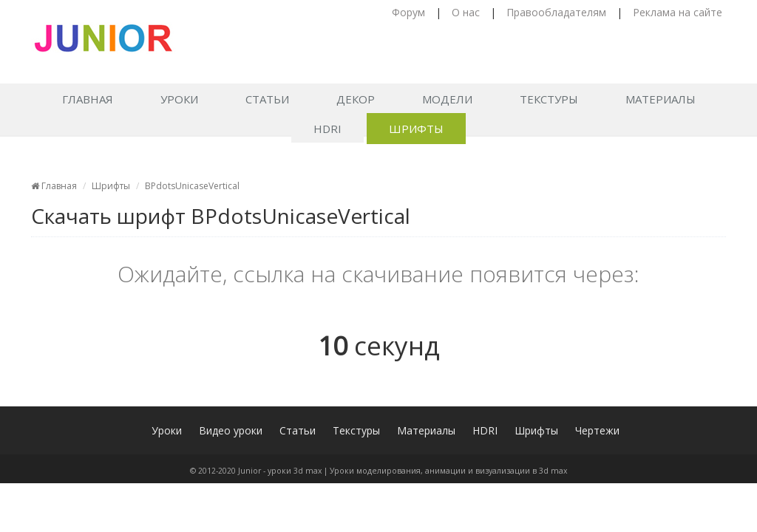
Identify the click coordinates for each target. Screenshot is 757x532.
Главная (88, 99)
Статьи (267, 99)
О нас (466, 12)
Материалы (661, 99)
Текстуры (549, 99)
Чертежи (597, 430)
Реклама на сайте (678, 12)
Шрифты (416, 129)
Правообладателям (556, 12)
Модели (447, 99)
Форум (408, 12)
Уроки (179, 99)
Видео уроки (231, 430)
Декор (356, 99)
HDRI (327, 129)
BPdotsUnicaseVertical (192, 186)
